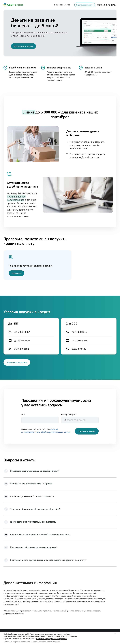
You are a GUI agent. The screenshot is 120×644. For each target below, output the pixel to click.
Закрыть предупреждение (115, 634)
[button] (23, 46)
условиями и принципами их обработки (51, 639)
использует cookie (22, 634)
